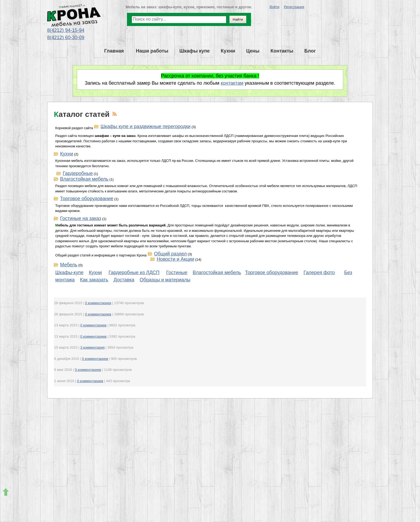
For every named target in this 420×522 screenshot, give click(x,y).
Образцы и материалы (165, 280)
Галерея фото (319, 273)
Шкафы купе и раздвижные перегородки (145, 126)
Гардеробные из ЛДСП (134, 273)
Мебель (69, 265)
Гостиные (177, 273)
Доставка (124, 280)
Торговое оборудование (87, 199)
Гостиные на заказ (80, 218)
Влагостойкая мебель (84, 179)
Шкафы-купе (69, 273)
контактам (232, 83)
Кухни (66, 154)
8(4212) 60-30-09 (66, 38)
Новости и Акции (175, 259)
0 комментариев (98, 303)
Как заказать (94, 280)
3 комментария (93, 347)
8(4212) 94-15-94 (66, 30)
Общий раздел (170, 254)
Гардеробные (78, 173)
